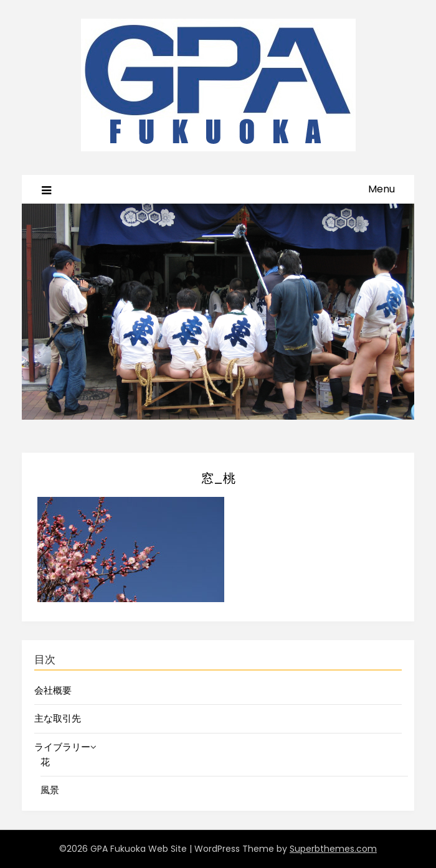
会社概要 (53, 690)
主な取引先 (58, 718)
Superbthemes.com (333, 849)
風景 (50, 790)
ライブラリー (62, 747)
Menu (381, 189)
